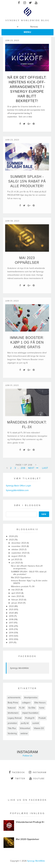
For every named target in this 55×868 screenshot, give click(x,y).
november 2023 (19, 546)
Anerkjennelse (31, 697)
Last (45, 468)
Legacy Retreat (15, 718)
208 (23, 468)
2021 (11, 609)
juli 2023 (16, 559)
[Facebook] (20, 124)
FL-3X (22, 708)
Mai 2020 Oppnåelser (27, 839)
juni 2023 (16, 563)
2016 (11, 626)
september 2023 (19, 553)
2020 (12, 613)
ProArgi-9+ (30, 718)
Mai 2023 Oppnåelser (21, 578)
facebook (17, 772)
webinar (24, 733)
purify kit (25, 723)
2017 (11, 623)
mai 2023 (16, 590)
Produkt (42, 718)
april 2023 (16, 593)
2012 (11, 639)
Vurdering (12, 733)
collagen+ (26, 703)
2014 (11, 633)
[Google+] (29, 124)
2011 (11, 642)
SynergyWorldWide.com (17, 490)
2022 (12, 606)
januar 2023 (17, 603)
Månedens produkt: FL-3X (23, 586)
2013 (11, 636)
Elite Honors (40, 703)
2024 (12, 536)
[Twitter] (24, 124)
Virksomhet (25, 728)
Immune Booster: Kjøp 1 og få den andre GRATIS (27, 346)
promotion (12, 723)
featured (12, 708)
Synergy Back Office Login (18, 486)
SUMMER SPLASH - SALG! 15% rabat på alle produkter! (27, 185)
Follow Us (27, 756)
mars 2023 (17, 596)
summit (36, 723)
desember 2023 (19, 543)
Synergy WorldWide (19, 668)
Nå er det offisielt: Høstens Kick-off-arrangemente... (27, 567)
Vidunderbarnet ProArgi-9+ (30, 822)
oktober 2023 (18, 550)
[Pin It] (34, 124)
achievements (14, 697)
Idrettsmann (13, 713)
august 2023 (18, 556)
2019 (11, 616)
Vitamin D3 (39, 728)
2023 (12, 540)
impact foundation (30, 713)
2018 (11, 619)
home (42, 708)
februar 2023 (18, 600)
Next (33, 468)
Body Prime (13, 703)
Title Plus (12, 728)
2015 (11, 629)
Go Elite (32, 708)
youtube (37, 778)
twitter (18, 778)
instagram (38, 772)
